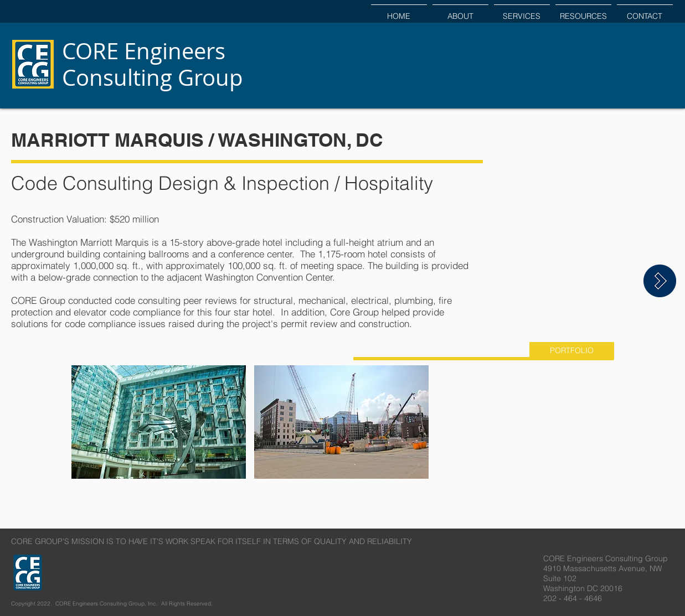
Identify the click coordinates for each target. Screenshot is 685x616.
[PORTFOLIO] (572, 351)
